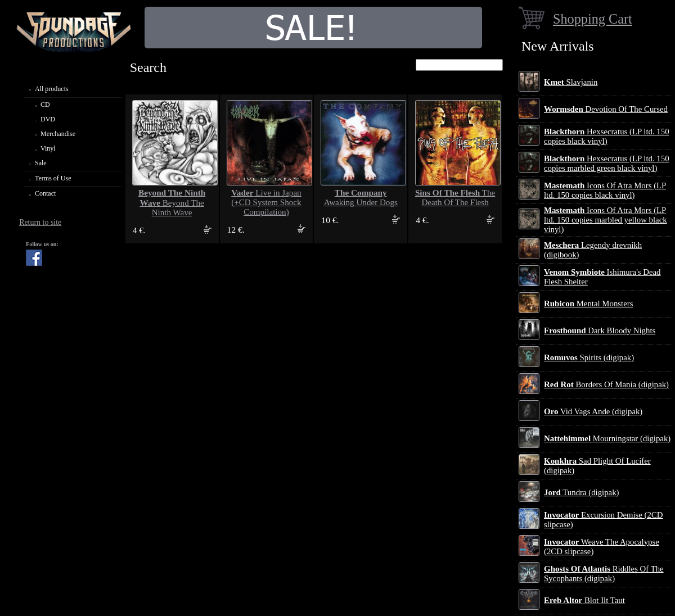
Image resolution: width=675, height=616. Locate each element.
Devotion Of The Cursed (606, 109)
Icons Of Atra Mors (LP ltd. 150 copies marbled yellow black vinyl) (606, 220)
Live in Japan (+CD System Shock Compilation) (266, 202)
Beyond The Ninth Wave (172, 203)
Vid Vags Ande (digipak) (593, 411)
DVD (48, 119)
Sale (41, 163)
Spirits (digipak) (589, 357)
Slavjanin (571, 82)
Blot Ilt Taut (584, 600)
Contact (45, 193)
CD (45, 105)
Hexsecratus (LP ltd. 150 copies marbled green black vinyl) (607, 163)
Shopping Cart (593, 19)
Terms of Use (53, 178)
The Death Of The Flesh (455, 198)
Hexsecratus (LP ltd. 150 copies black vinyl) (607, 136)
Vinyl (48, 148)
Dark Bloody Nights (600, 330)
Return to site (40, 222)
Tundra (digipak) (582, 492)
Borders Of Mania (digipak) (606, 384)
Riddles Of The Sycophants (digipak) (604, 574)
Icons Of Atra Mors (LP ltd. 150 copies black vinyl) (605, 190)
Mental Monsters (588, 304)
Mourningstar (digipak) (607, 438)
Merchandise (58, 134)
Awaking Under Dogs (361, 198)
